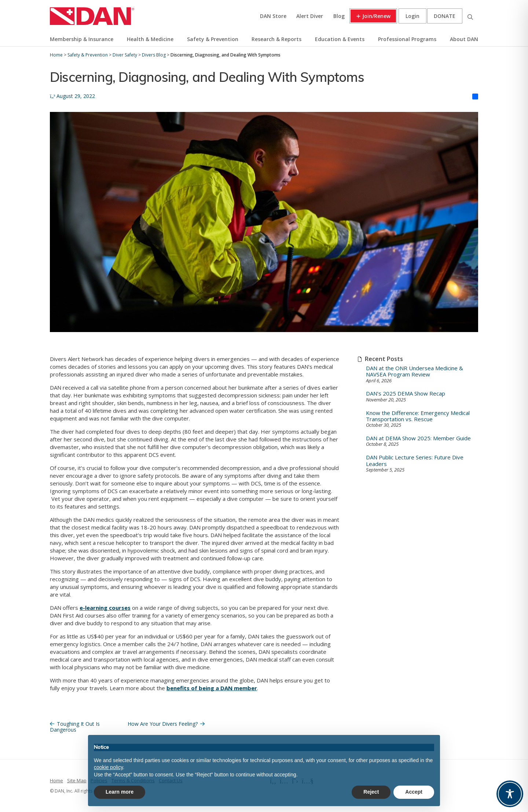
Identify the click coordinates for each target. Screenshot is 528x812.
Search (470, 16)
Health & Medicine (150, 39)
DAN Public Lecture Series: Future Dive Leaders (415, 461)
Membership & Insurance (82, 39)
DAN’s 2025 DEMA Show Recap (406, 394)
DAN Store (273, 16)
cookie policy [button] (108, 767)
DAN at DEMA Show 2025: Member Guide (418, 438)
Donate (445, 16)
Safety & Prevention (213, 39)
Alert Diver (310, 16)
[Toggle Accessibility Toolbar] (510, 794)
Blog (339, 16)
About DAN (464, 39)
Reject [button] (371, 792)
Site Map (77, 780)
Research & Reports (276, 39)
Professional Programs (407, 39)
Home (56, 780)
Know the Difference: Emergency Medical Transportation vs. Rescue (418, 416)
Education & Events (340, 39)
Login (412, 16)
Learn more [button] (120, 792)
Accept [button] (414, 792)
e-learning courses (105, 608)
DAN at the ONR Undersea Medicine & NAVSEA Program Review (415, 372)
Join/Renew (376, 16)
